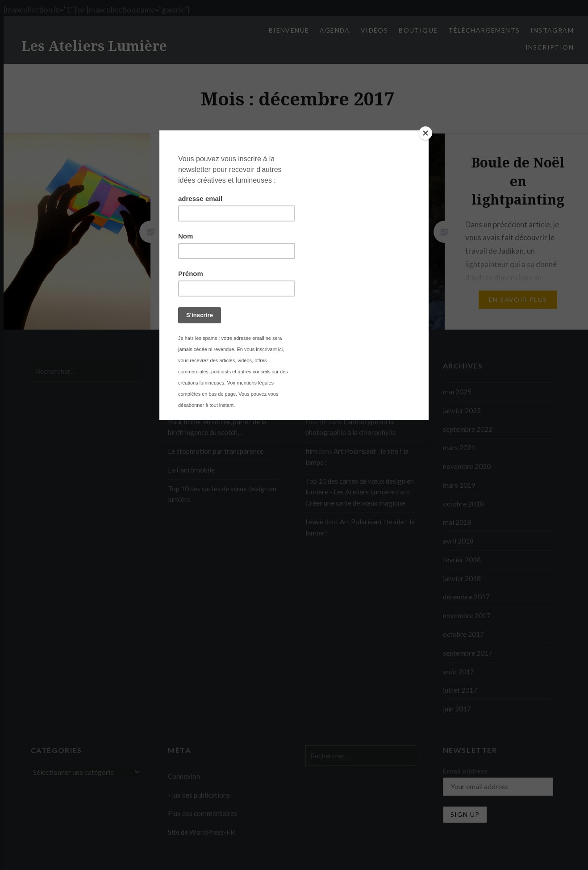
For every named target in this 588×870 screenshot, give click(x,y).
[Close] (426, 133)
